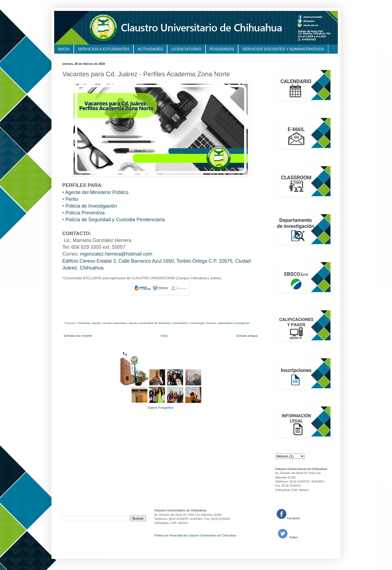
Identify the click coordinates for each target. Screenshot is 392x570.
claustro (97, 323)
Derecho (211, 323)
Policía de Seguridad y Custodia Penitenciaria (115, 220)
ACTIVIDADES (150, 49)
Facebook (293, 518)
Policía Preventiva (85, 213)
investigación (242, 323)
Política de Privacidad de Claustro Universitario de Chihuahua (195, 535)
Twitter (293, 537)
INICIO (64, 49)
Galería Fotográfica (161, 408)
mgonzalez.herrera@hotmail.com (116, 254)
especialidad (225, 323)
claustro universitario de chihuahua (150, 323)
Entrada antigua (247, 336)
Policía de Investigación (91, 206)
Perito (72, 199)
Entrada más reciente (78, 336)
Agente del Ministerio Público (97, 192)
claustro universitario (115, 323)
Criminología (197, 323)
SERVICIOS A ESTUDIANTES (104, 49)
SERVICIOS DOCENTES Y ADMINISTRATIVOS (283, 49)
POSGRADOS (222, 49)
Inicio (164, 336)
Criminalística (180, 323)
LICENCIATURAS (186, 49)
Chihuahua (84, 323)
